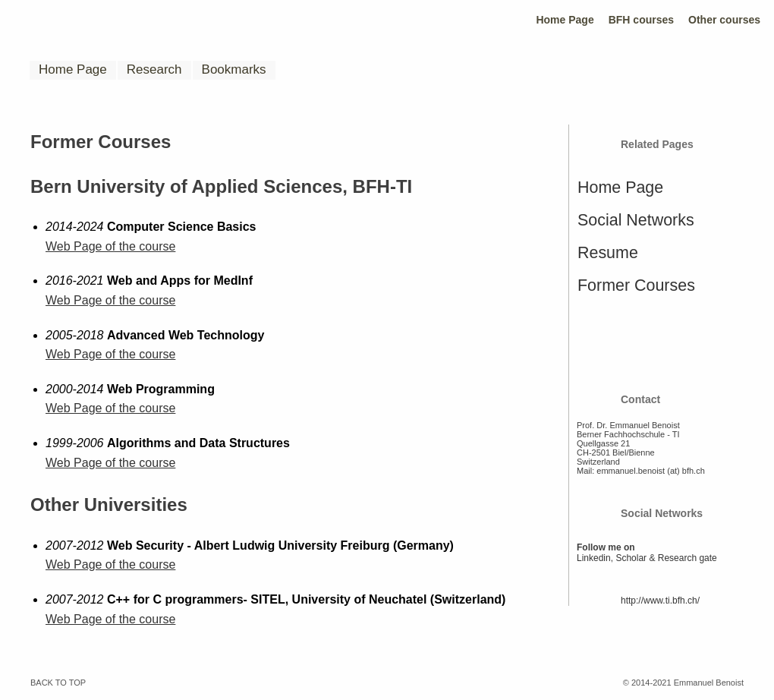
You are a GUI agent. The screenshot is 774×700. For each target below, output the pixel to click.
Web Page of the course (110, 246)
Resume (608, 253)
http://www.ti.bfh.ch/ (660, 601)
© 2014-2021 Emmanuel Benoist (683, 683)
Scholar (631, 558)
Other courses (724, 20)
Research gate (687, 558)
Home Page (565, 20)
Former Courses (636, 285)
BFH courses (641, 20)
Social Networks (636, 220)
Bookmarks (234, 69)
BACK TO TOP (58, 683)
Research (154, 69)
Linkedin (594, 558)
